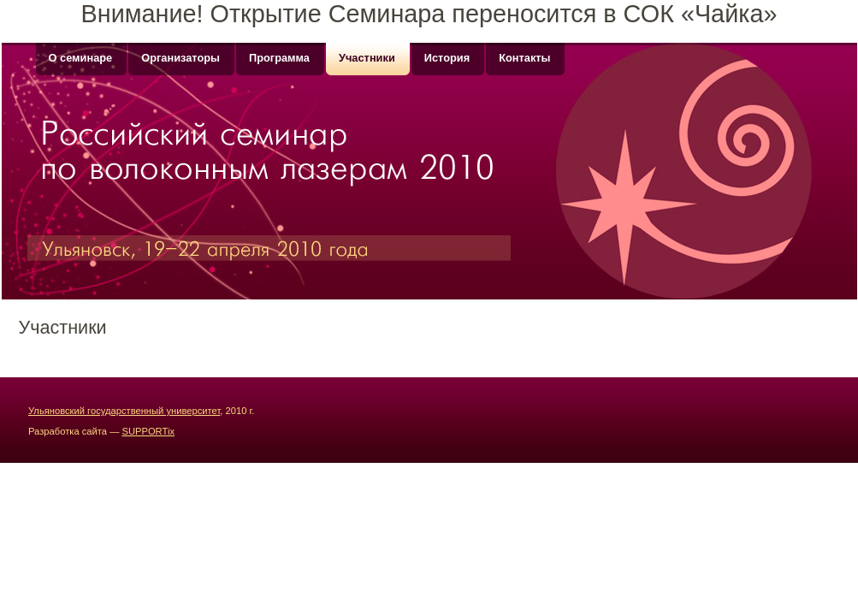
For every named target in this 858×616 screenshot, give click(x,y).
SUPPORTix (148, 431)
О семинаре (81, 58)
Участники (367, 58)
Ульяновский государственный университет (124, 411)
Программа (279, 58)
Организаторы (180, 58)
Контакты (524, 58)
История (447, 58)
